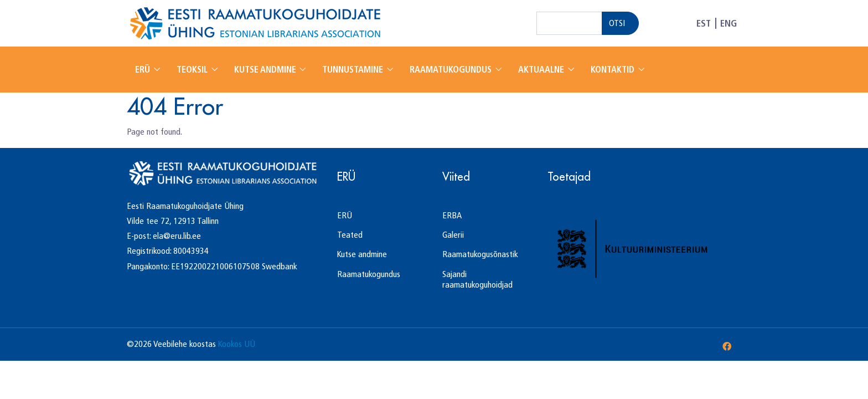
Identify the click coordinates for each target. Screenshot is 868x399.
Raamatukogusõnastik (480, 254)
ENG (728, 23)
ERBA (452, 215)
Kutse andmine (266, 70)
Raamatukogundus (452, 70)
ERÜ (144, 70)
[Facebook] (727, 347)
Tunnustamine (354, 70)
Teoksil (193, 70)
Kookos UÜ (237, 344)
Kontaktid (614, 70)
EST (704, 23)
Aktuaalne (542, 70)
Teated (350, 235)
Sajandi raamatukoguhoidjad (477, 279)
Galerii (453, 235)
